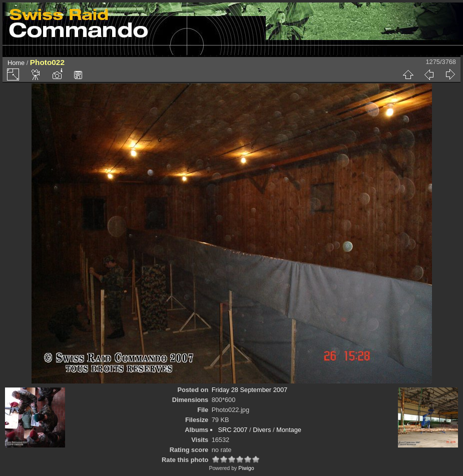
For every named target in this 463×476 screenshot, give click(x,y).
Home (16, 63)
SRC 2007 (233, 430)
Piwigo (246, 468)
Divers (262, 430)
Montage (289, 430)
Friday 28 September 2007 (250, 390)
